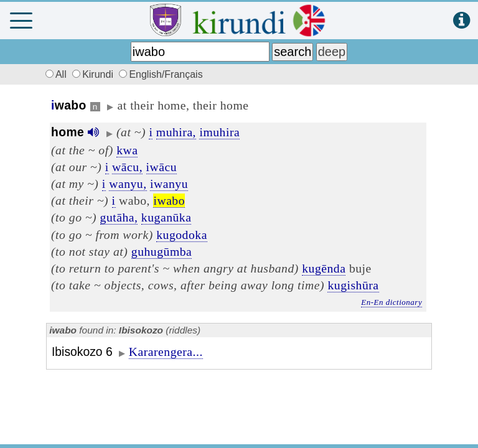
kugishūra (353, 285)
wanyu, (128, 184)
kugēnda (324, 268)
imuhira (219, 132)
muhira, (176, 132)
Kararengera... (166, 352)
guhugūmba (162, 251)
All (54, 74)
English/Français (161, 74)
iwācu (162, 167)
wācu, (127, 167)
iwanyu (169, 184)
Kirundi (94, 74)
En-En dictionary (391, 302)
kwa (127, 150)
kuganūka (166, 217)
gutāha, (119, 217)
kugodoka (182, 235)
